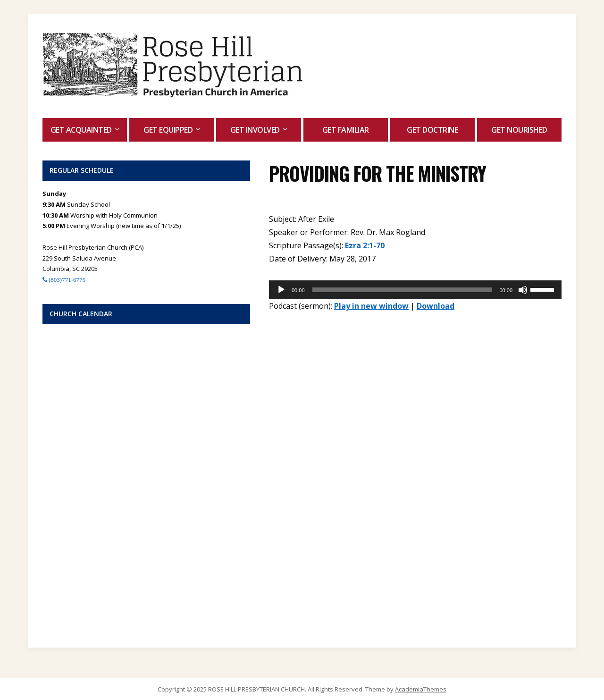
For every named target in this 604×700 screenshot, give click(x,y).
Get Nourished (519, 130)
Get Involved (255, 130)
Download (436, 306)
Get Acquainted (81, 130)
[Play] (281, 290)
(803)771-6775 (66, 280)
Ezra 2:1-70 (365, 245)
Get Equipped (168, 130)
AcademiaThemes (421, 689)
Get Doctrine (432, 130)
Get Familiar (346, 130)
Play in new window (371, 306)
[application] (415, 290)
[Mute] (523, 290)
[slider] (402, 290)
